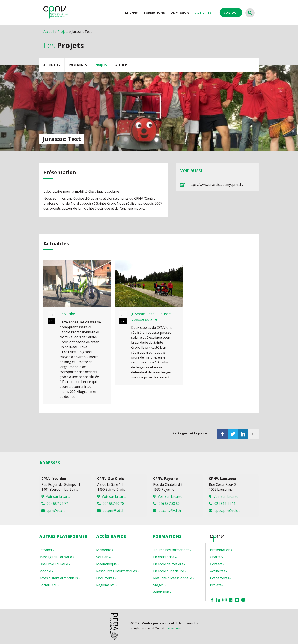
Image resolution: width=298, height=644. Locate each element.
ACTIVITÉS (203, 12)
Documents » (106, 578)
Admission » (162, 592)
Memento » (105, 550)
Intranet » (47, 550)
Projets (63, 32)
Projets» (216, 585)
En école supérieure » (170, 571)
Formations (154, 12)
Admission (180, 12)
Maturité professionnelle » (174, 578)
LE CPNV (132, 12)
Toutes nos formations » (172, 550)
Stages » (160, 585)
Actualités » (219, 571)
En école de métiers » (169, 564)
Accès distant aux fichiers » (60, 578)
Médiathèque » (108, 564)
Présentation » (221, 550)
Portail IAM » (49, 585)
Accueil (49, 32)
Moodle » (46, 571)
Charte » (217, 557)
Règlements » (107, 585)
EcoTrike (67, 314)
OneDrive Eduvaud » (55, 564)
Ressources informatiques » (118, 571)
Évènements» (220, 578)
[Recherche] (250, 13)
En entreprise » (165, 557)
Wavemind (175, 628)
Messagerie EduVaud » (57, 557)
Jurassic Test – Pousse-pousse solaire (152, 316)
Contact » (217, 564)
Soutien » (103, 557)
